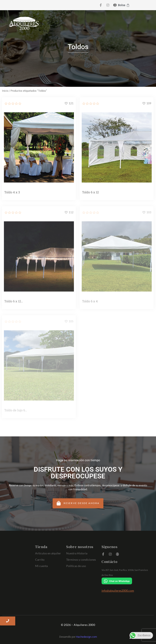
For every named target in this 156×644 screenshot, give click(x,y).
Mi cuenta (41, 566)
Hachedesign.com (86, 637)
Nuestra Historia (77, 553)
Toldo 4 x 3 (12, 192)
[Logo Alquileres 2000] (24, 23)
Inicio (5, 91)
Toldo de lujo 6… (16, 410)
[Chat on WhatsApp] (125, 581)
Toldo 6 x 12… (14, 301)
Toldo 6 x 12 (90, 192)
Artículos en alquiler (48, 553)
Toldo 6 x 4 (90, 301)
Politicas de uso (76, 566)
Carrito (40, 560)
